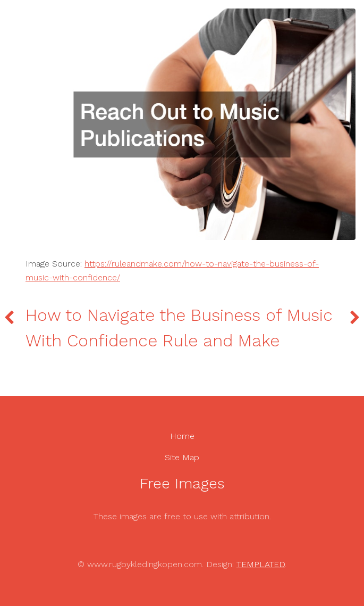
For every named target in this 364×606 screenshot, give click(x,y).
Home (182, 436)
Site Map (182, 457)
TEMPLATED (261, 564)
